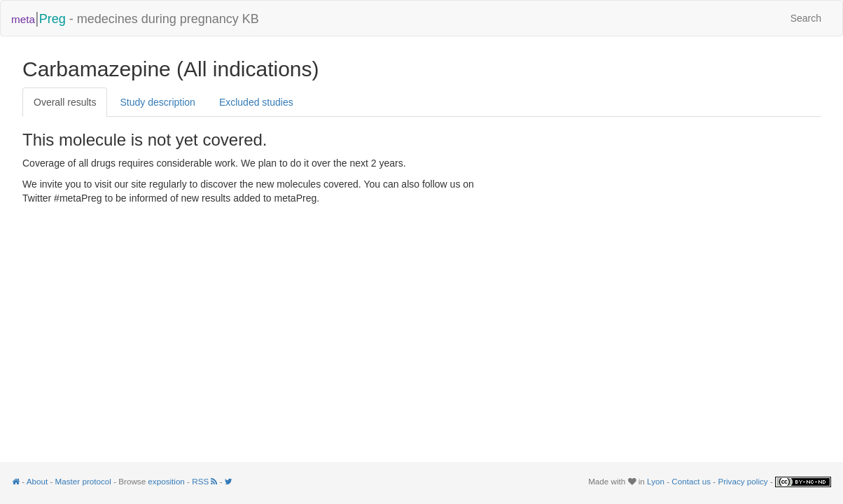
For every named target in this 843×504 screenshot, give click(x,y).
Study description (157, 102)
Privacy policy (743, 481)
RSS (205, 481)
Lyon (656, 481)
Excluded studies (256, 102)
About (37, 481)
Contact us (691, 481)
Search (806, 18)
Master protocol (83, 481)
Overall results (65, 102)
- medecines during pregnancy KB (135, 18)
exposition (166, 481)
